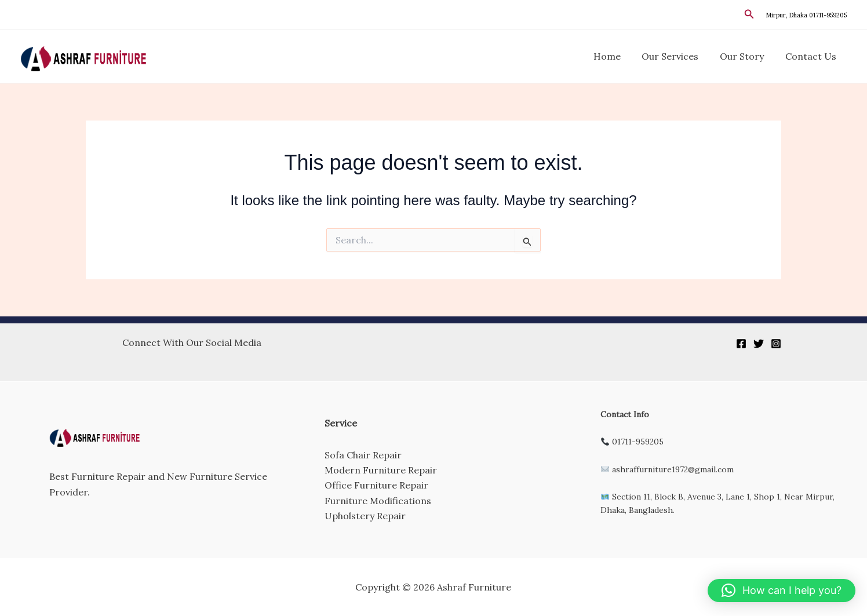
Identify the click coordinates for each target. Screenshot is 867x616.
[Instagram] (776, 344)
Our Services (677, 56)
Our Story (746, 56)
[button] (749, 14)
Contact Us (812, 56)
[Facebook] (741, 344)
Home (616, 56)
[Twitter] (759, 344)
